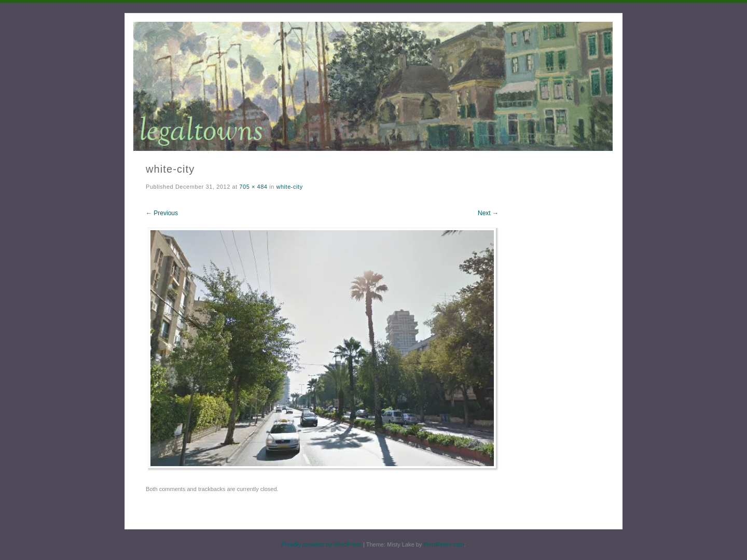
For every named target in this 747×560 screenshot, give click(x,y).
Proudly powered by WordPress (321, 544)
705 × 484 (253, 187)
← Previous (162, 213)
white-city (289, 187)
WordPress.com (444, 544)
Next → (488, 213)
